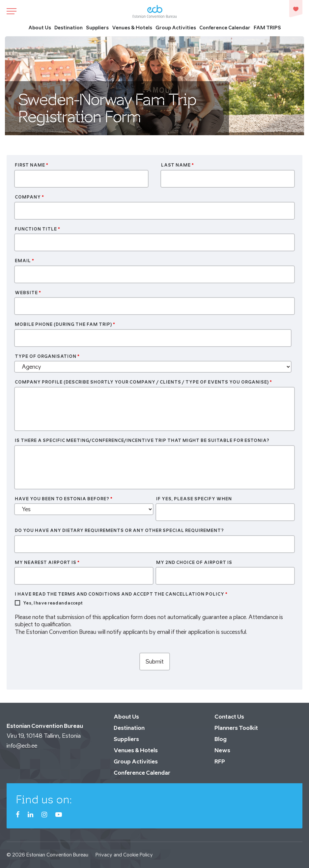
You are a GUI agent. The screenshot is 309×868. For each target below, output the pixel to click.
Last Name (178, 165)
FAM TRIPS (267, 28)
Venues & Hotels (132, 28)
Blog (221, 739)
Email (25, 261)
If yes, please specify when (194, 499)
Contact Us (229, 717)
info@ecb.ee (22, 746)
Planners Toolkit (236, 728)
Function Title (38, 229)
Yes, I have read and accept (53, 603)
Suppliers (97, 28)
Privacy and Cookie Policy (124, 855)
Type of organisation (47, 356)
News (222, 750)
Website (28, 293)
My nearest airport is (47, 562)
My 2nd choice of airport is (194, 562)
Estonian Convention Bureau (57, 855)
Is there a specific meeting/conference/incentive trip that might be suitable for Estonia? (142, 440)
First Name (32, 165)
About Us (40, 28)
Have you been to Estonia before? (64, 499)
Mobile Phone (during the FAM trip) (65, 324)
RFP (220, 761)
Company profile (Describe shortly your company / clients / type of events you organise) (143, 382)
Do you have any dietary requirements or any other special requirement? (119, 530)
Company (29, 197)
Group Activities (176, 28)
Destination (69, 28)
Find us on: (44, 799)
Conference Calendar (225, 28)
